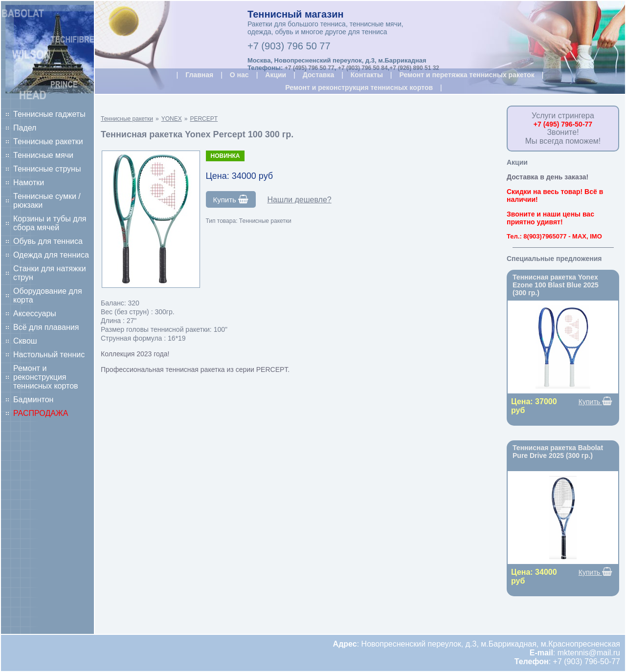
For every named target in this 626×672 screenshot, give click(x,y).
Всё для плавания (46, 327)
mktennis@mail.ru (589, 653)
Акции (276, 75)
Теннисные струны (47, 169)
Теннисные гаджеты (49, 114)
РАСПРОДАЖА (41, 413)
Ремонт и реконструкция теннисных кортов (46, 377)
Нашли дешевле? (299, 200)
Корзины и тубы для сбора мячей (50, 223)
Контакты (367, 75)
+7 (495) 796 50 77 (310, 68)
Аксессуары (35, 314)
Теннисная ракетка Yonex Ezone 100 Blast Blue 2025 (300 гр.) (556, 285)
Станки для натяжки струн (50, 273)
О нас (239, 75)
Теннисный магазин (296, 14)
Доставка (318, 75)
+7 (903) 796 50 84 (363, 68)
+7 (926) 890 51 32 (414, 68)
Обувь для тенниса (48, 241)
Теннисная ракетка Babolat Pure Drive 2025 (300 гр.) (558, 452)
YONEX (172, 119)
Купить (231, 199)
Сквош (25, 341)
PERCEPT (204, 119)
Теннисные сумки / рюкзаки (47, 201)
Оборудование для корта (48, 295)
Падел (25, 128)
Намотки (29, 183)
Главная (199, 75)
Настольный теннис (49, 355)
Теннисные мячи (43, 155)
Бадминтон (33, 400)
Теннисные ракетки (48, 141)
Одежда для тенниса (51, 255)
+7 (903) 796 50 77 (289, 46)
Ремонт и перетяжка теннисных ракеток (467, 75)
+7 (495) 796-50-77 (563, 124)
